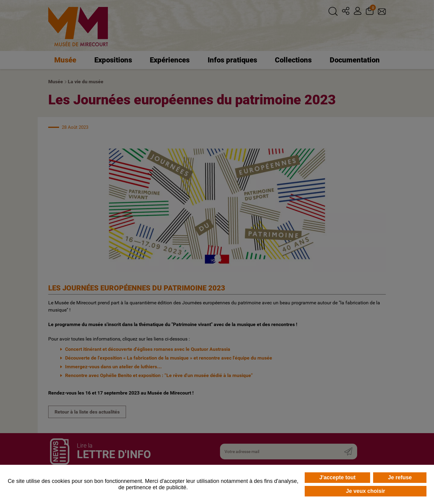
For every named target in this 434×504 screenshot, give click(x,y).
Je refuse (400, 477)
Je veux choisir (366, 491)
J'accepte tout (337, 477)
